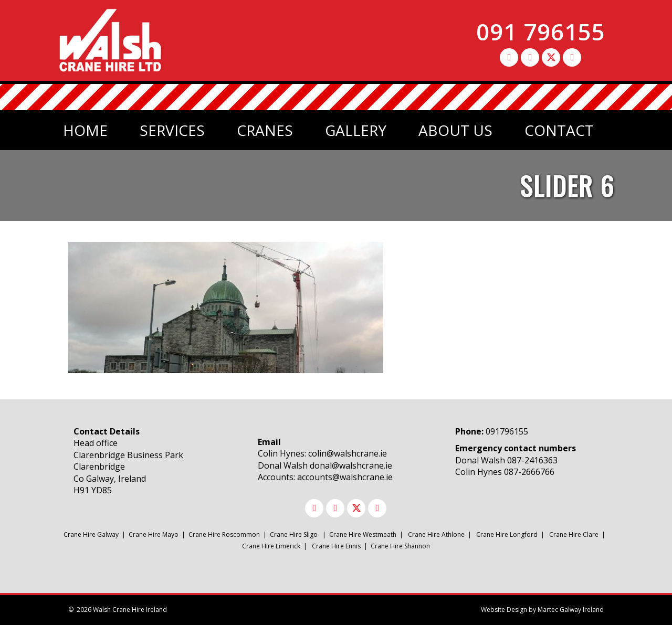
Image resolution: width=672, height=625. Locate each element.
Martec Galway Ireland (571, 610)
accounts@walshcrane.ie (345, 477)
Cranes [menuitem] (265, 130)
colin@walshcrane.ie (348, 453)
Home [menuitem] (85, 130)
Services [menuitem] (172, 130)
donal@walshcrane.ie (351, 465)
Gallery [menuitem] (356, 130)
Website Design (504, 610)
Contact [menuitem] (559, 130)
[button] (509, 57)
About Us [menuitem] (455, 130)
